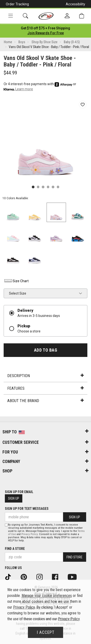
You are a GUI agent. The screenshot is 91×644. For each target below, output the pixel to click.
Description (45, 376)
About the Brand (45, 401)
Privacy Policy (29, 534)
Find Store (74, 557)
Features (45, 388)
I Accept (46, 632)
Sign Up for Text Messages (27, 509)
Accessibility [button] (75, 4)
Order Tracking (17, 4)
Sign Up (14, 498)
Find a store (15, 549)
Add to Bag (45, 350)
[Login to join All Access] (45, 28)
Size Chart (16, 281)
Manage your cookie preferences (47, 596)
